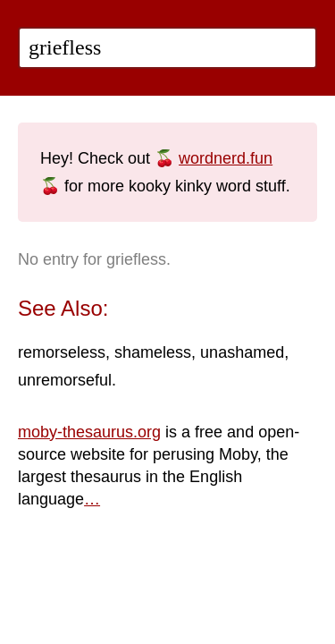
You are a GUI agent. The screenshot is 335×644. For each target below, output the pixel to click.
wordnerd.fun (226, 158)
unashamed (242, 352)
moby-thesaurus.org (89, 432)
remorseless (62, 352)
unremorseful (65, 380)
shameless (153, 352)
